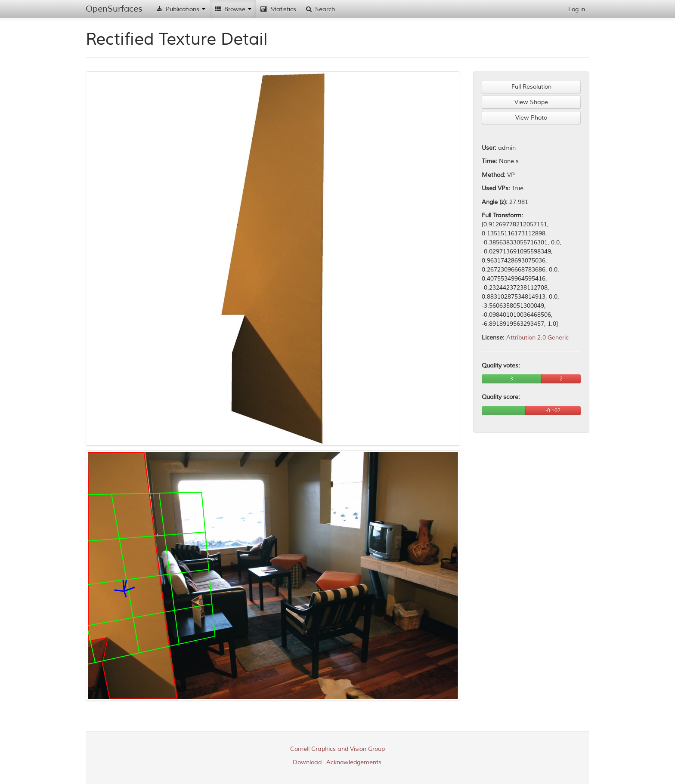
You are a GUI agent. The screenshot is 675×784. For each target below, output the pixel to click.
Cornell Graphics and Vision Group (337, 749)
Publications (180, 9)
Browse (233, 9)
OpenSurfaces (114, 9)
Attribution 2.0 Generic (537, 338)
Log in (577, 9)
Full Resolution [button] (531, 87)
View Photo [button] (531, 118)
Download (307, 762)
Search (320, 9)
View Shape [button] (531, 102)
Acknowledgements (354, 762)
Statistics (278, 9)
